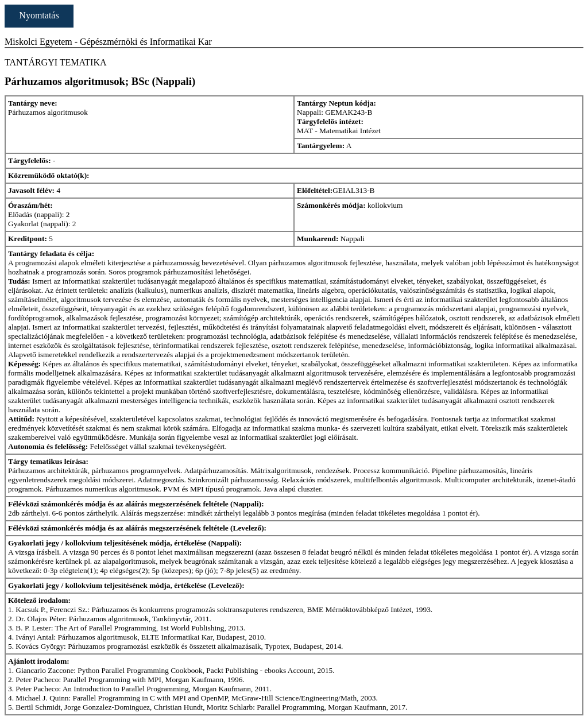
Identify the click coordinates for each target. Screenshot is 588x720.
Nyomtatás (39, 15)
